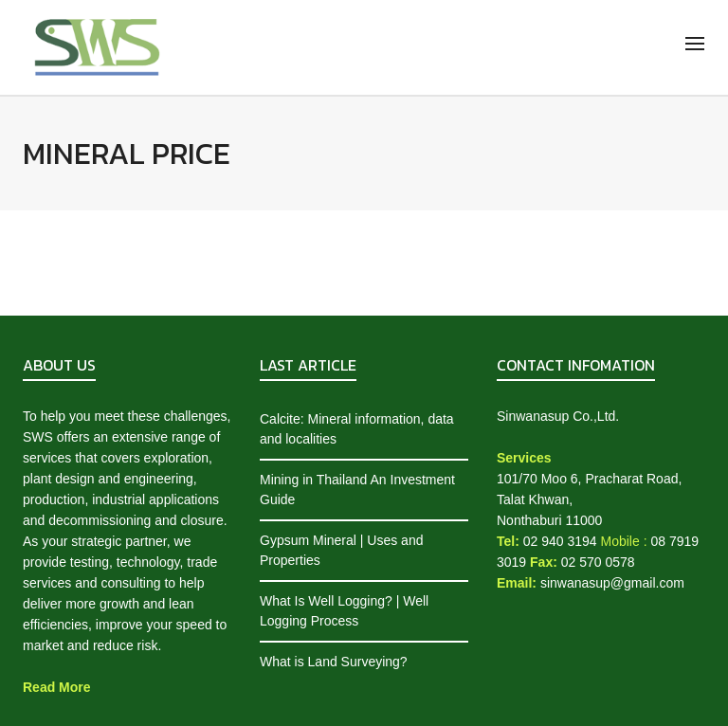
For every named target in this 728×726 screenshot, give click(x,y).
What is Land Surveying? (334, 662)
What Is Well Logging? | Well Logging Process (344, 611)
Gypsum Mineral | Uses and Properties (341, 550)
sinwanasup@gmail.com (612, 583)
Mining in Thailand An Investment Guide (357, 490)
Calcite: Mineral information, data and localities (357, 429)
